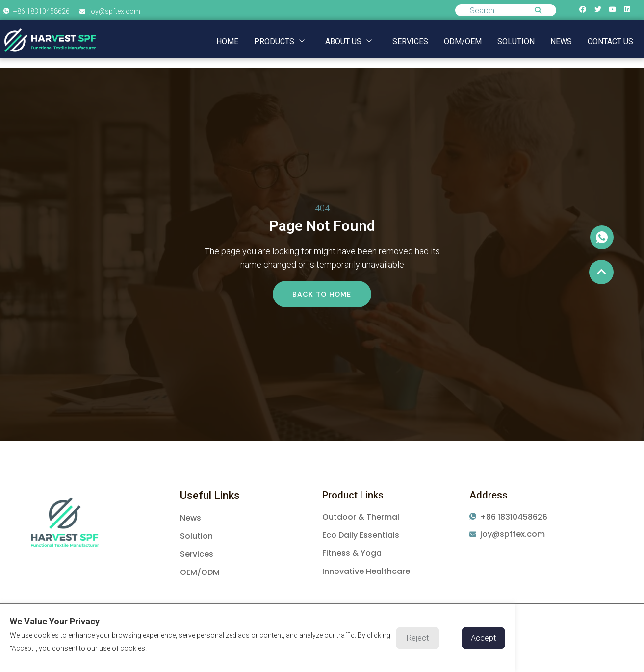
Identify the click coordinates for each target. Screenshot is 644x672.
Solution (516, 41)
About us (348, 41)
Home (227, 41)
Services (410, 41)
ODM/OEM (463, 41)
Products (279, 41)
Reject (418, 638)
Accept (483, 638)
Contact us (610, 41)
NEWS (561, 41)
